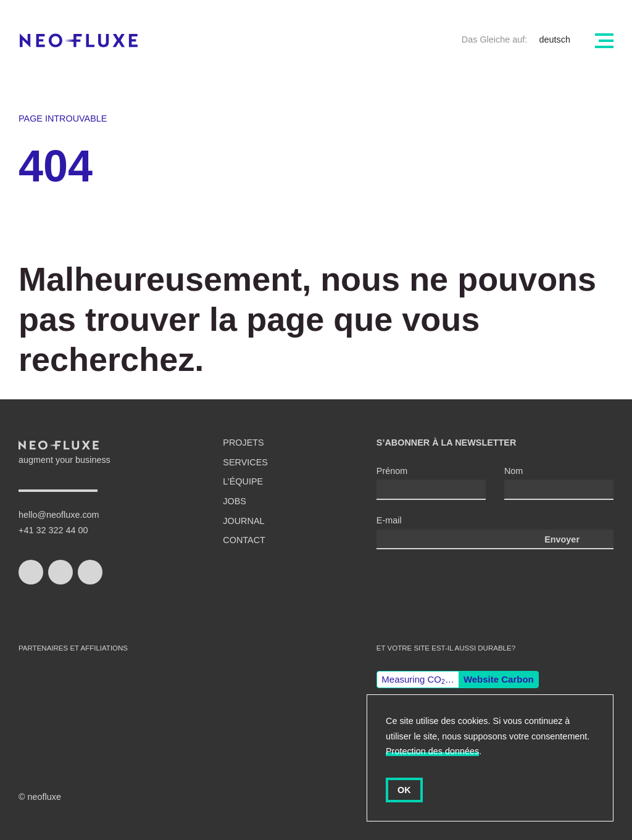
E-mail (389, 520)
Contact (244, 540)
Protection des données (432, 751)
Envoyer (562, 539)
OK (404, 790)
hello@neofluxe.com (59, 515)
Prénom (392, 471)
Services (245, 462)
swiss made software (49, 692)
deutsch (555, 40)
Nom (513, 471)
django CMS (188, 704)
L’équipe (243, 481)
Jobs (235, 501)
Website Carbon (499, 679)
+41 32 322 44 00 (53, 530)
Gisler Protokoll (279, 704)
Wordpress (119, 704)
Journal (243, 521)
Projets (243, 443)
